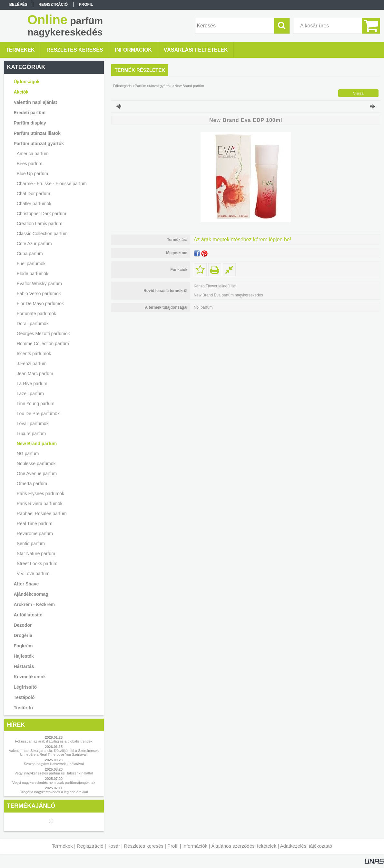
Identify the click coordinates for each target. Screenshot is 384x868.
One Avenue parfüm (37, 474)
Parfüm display (30, 123)
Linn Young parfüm (36, 404)
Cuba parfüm (30, 254)
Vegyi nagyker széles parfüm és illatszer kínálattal (54, 773)
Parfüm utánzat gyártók (153, 86)
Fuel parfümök (31, 264)
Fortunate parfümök (36, 314)
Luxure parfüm (31, 434)
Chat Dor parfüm (33, 194)
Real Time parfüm (34, 524)
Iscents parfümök (34, 354)
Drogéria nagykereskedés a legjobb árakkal (54, 792)
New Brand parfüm (37, 444)
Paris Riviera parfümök (40, 504)
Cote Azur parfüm (34, 244)
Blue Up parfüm (32, 174)
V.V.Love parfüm (33, 574)
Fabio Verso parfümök (39, 294)
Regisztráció (90, 846)
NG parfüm (28, 454)
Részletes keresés (144, 846)
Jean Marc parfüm (35, 374)
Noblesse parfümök (36, 464)
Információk (195, 846)
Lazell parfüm (30, 394)
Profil (173, 846)
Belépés (18, 5)
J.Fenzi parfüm (32, 364)
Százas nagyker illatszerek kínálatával (54, 764)
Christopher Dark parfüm (41, 214)
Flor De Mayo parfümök (40, 304)
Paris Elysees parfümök (40, 494)
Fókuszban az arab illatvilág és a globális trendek (54, 741)
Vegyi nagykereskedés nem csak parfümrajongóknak (54, 783)
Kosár (114, 846)
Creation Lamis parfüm (40, 224)
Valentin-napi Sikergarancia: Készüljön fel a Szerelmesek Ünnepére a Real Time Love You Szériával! (54, 753)
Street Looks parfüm (37, 564)
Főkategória (122, 86)
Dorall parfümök (33, 324)
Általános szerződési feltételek (244, 846)
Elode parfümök (33, 274)
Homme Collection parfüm (43, 344)
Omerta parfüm (32, 484)
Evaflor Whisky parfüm (39, 284)
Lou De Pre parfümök (38, 414)
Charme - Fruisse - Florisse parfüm (52, 184)
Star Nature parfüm (36, 554)
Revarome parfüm (35, 534)
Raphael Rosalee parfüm (42, 514)
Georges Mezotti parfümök (43, 334)
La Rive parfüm (32, 384)
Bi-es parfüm (30, 164)
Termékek (62, 846)
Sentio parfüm (31, 544)
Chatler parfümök (34, 204)
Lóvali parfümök (33, 424)
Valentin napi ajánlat (35, 102)
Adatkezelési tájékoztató (306, 846)
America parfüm (33, 154)
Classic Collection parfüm (42, 234)
